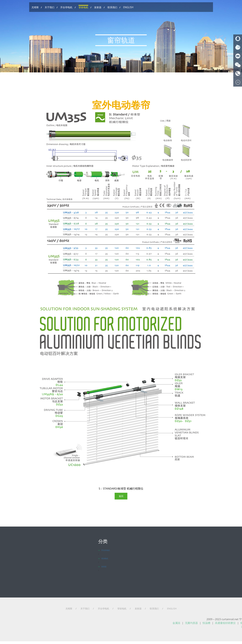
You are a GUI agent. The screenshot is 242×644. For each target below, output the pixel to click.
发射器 (98, 7)
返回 (121, 479)
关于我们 (49, 7)
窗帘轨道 (121, 43)
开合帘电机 (66, 7)
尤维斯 (35, 7)
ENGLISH (128, 7)
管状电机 (83, 7)
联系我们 (112, 7)
